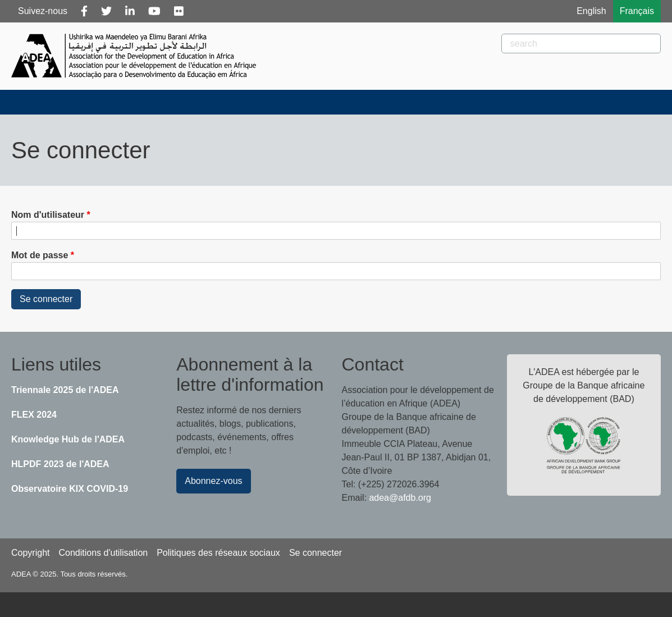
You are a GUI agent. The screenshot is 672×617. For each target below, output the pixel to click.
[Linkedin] (130, 11)
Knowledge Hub (613, 102)
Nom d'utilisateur (48, 215)
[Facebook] (84, 11)
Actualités (187, 102)
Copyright (30, 553)
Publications (420, 102)
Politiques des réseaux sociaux (218, 553)
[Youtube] (154, 11)
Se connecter (316, 553)
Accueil (38, 102)
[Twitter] (106, 11)
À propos (108, 102)
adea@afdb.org (400, 498)
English (591, 11)
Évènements (330, 102)
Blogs (257, 102)
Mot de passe (40, 255)
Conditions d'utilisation (103, 553)
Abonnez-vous (213, 481)
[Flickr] (179, 11)
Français (637, 11)
